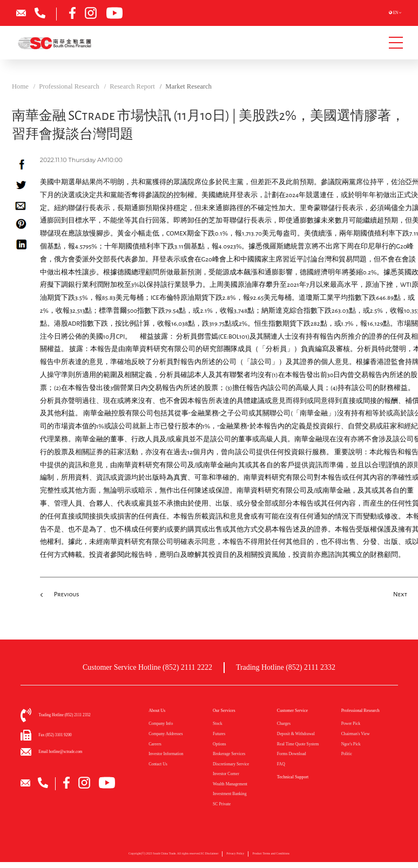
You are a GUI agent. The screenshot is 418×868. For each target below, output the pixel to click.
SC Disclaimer (209, 857)
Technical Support (293, 777)
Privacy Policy (235, 857)
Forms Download (292, 754)
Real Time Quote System (298, 744)
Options (220, 744)
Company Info (161, 724)
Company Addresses (166, 734)
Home (20, 86)
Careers (155, 744)
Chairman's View (356, 734)
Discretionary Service (231, 764)
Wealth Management (230, 784)
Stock (218, 724)
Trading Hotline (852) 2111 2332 (286, 667)
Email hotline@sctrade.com (61, 752)
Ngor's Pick (351, 744)
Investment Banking (230, 794)
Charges (284, 724)
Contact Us (158, 764)
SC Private (222, 804)
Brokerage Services (229, 754)
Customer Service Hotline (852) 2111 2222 (147, 667)
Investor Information (166, 754)
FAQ (281, 764)
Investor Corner (226, 774)
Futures (219, 734)
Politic (347, 754)
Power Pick (351, 724)
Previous (67, 594)
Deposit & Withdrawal (296, 734)
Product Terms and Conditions (271, 857)
